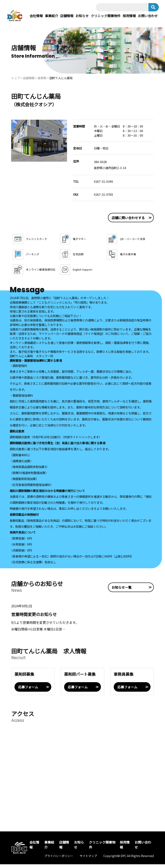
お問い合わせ (148, 19)
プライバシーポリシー (59, 860)
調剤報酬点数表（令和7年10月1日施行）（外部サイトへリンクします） (56, 441)
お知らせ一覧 (110, 589)
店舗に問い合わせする (116, 221)
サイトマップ (88, 860)
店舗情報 (67, 19)
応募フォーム (28, 691)
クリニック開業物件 (106, 19)
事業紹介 (51, 19)
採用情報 (129, 19)
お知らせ (82, 19)
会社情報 (36, 19)
